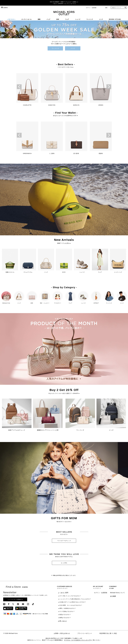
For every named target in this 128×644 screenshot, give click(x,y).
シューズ (78, 19)
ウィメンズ (90, 19)
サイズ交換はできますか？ (67, 611)
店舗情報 (4, 8)
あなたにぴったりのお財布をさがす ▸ (65, 115)
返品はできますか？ (65, 615)
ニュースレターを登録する (15, 599)
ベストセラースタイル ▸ (65, 67)
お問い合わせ (62, 621)
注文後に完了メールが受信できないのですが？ (73, 602)
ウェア (67, 19)
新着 (39, 19)
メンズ (101, 19)
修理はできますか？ (65, 618)
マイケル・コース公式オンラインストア (77, 640)
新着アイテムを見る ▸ (64, 243)
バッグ (48, 19)
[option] (27, 90)
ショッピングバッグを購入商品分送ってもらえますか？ (75, 599)
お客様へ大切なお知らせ (62, 633)
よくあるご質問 (63, 593)
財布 (58, 19)
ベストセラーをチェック (64, 541)
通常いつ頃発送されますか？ (68, 608)
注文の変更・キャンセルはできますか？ (71, 605)
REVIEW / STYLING (115, 19)
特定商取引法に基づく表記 (108, 633)
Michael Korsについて (117, 593)
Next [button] (109, 87)
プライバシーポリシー (85, 633)
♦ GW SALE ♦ (11, 19)
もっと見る (64, 563)
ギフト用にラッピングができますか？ (70, 596)
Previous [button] (19, 87)
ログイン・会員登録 (91, 8)
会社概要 (113, 596)
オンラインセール (27, 19)
